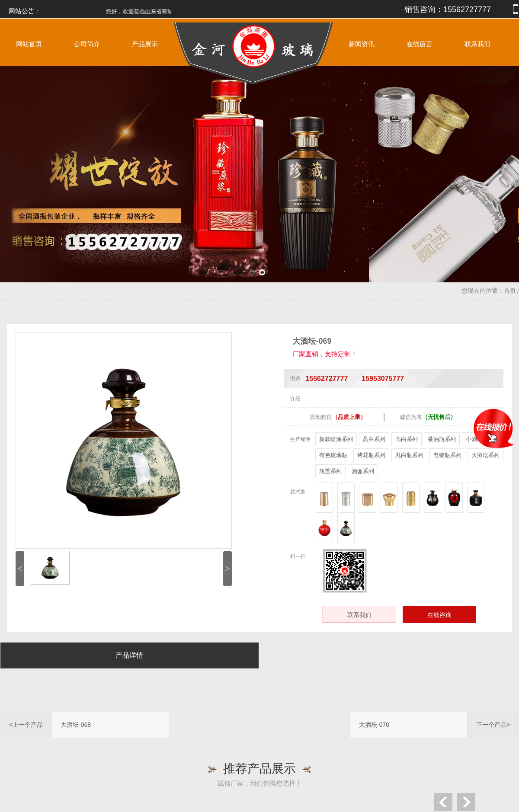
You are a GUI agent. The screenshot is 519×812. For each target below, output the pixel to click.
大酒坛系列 (485, 455)
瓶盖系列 (330, 471)
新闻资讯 (362, 44)
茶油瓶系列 (442, 439)
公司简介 (87, 44)
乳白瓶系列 (409, 455)
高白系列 (407, 439)
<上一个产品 (26, 725)
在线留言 (420, 44)
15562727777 (467, 10)
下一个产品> (493, 725)
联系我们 (477, 44)
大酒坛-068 (76, 725)
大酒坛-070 (374, 725)
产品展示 (145, 44)
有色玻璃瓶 (333, 455)
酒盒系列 (363, 471)
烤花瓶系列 (371, 455)
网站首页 (29, 44)
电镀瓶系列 (447, 455)
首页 (510, 291)
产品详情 (129, 655)
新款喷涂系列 (336, 439)
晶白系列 (374, 439)
